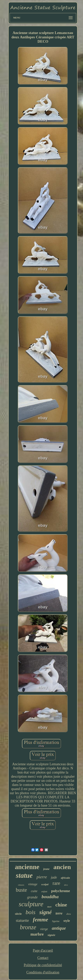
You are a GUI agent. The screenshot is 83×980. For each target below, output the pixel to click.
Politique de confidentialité (43, 965)
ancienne (27, 867)
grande (32, 897)
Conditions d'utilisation (43, 972)
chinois (21, 885)
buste (21, 890)
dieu (68, 914)
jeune (46, 869)
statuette (22, 920)
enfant (44, 892)
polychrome (61, 891)
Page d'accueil (43, 951)
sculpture (31, 904)
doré (49, 907)
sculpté (45, 884)
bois (30, 912)
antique (59, 928)
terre (59, 913)
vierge (44, 929)
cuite (34, 891)
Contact (43, 958)
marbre (37, 934)
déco (66, 885)
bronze (28, 927)
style (67, 921)
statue (24, 875)
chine (61, 905)
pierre (42, 877)
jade (54, 877)
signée (52, 935)
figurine (56, 921)
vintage (33, 884)
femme (40, 920)
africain (65, 878)
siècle (18, 914)
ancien (62, 867)
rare (56, 883)
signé (45, 912)
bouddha (50, 897)
